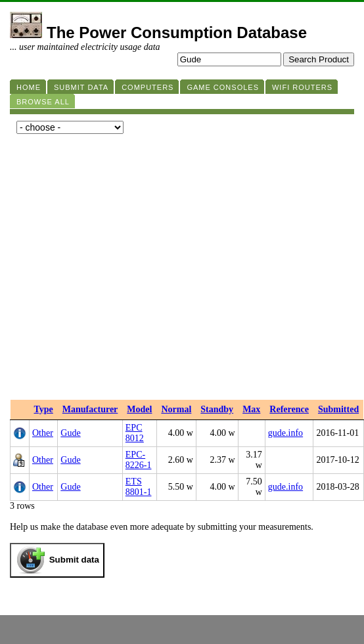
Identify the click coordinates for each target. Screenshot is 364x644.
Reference (289, 409)
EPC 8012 (135, 433)
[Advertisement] (123, 270)
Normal (176, 409)
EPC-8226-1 (139, 460)
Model (139, 409)
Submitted (338, 409)
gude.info (285, 433)
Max (251, 409)
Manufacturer (90, 409)
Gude (70, 433)
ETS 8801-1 (139, 487)
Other (43, 433)
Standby (217, 409)
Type (44, 409)
